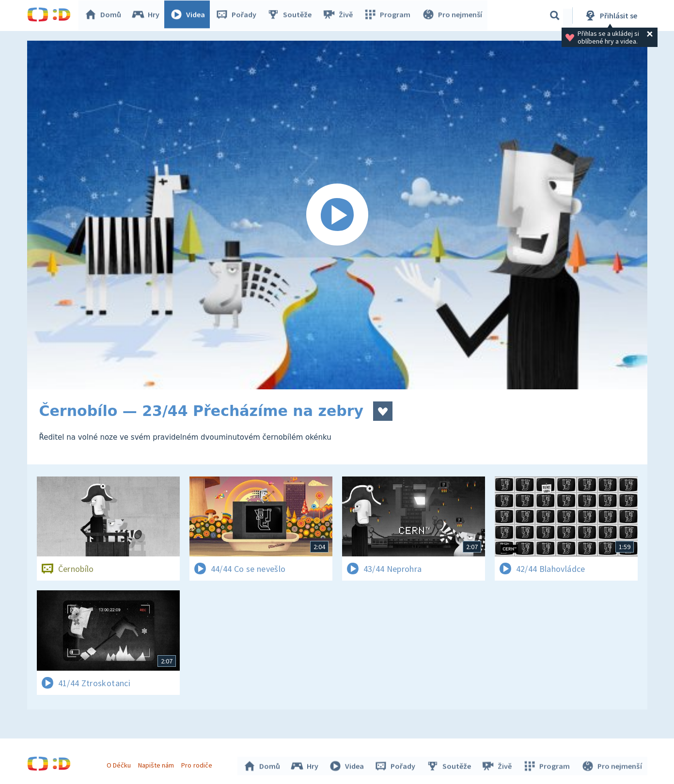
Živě (340, 15)
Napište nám (157, 764)
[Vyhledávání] (555, 15)
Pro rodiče (198, 764)
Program (389, 15)
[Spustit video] (337, 215)
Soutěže (292, 15)
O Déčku (120, 764)
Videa (190, 15)
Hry (148, 15)
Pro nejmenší (453, 15)
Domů (105, 15)
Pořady (238, 15)
